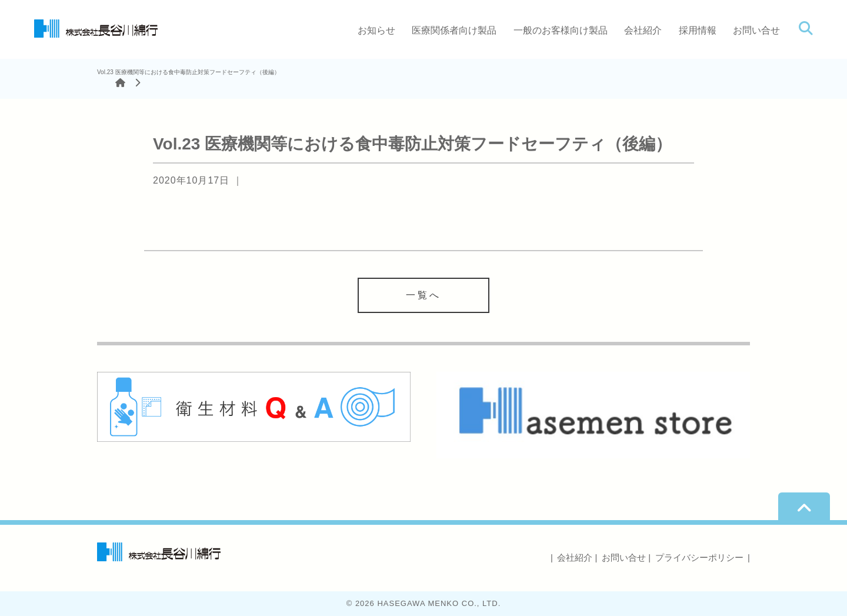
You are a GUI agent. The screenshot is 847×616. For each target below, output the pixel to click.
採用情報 (698, 30)
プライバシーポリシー (699, 557)
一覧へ (423, 295)
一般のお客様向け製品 (561, 30)
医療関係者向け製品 (454, 30)
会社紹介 (643, 30)
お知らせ (376, 30)
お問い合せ (756, 30)
